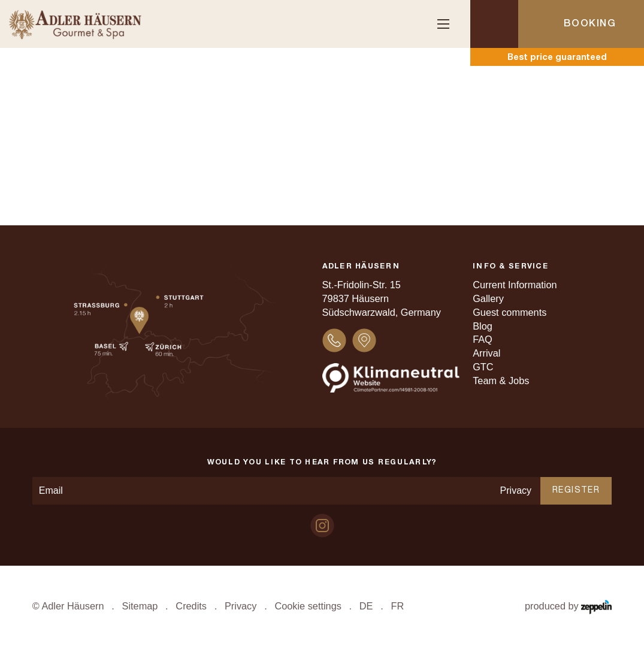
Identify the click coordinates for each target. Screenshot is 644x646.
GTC (483, 367)
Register (576, 490)
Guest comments (510, 312)
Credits (191, 606)
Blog (483, 326)
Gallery (488, 298)
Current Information (515, 285)
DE (366, 606)
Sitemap (140, 606)
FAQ (483, 339)
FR (397, 606)
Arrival (486, 353)
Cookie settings (308, 606)
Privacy (516, 490)
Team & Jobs (501, 381)
